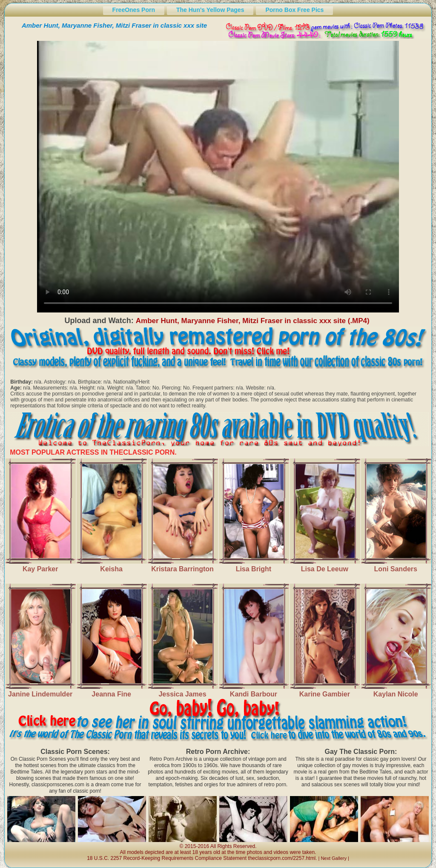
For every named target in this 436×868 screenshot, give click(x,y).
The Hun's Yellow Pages (210, 10)
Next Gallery (334, 858)
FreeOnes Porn (134, 10)
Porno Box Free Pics (294, 10)
